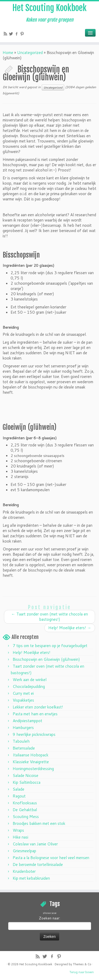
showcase (50, 913)
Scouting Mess (26, 817)
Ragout (19, 796)
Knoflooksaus (25, 803)
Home (8, 53)
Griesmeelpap (24, 851)
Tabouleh (21, 741)
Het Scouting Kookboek (49, 8)
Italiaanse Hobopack (30, 755)
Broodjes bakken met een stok (39, 823)
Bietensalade (24, 748)
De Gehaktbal (25, 810)
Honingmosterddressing (33, 769)
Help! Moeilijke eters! (70, 628)
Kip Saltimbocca (27, 782)
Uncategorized (30, 53)
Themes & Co (82, 964)
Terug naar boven (82, 972)
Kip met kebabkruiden (31, 878)
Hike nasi (20, 837)
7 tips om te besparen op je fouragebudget (50, 646)
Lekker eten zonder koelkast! (38, 707)
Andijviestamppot (27, 721)
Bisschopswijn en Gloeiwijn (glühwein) (46, 659)
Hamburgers (23, 728)
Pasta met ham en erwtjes (35, 714)
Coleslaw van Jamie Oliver (35, 844)
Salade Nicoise (25, 775)
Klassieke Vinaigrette (31, 762)
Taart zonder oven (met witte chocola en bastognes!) (50, 617)
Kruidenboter (24, 871)
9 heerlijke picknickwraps (34, 734)
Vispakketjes (23, 700)
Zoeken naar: (49, 918)
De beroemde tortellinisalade (38, 865)
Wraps (18, 830)
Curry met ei (23, 693)
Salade (18, 789)
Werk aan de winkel (30, 680)
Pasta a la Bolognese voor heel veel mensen (51, 858)
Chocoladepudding (29, 686)
